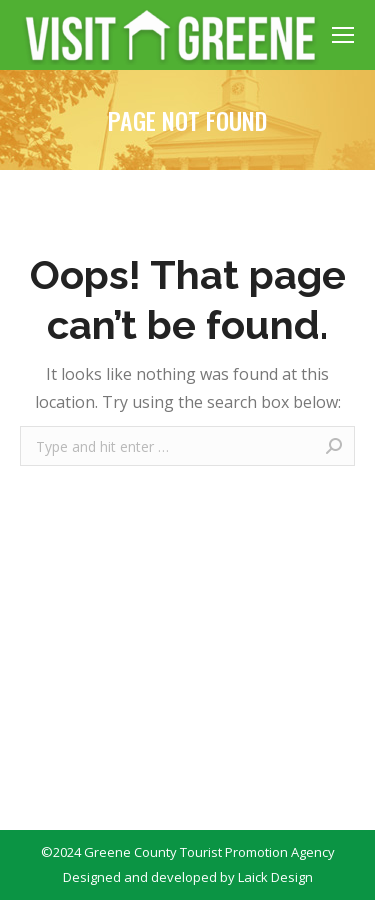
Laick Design (275, 877)
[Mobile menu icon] (343, 35)
